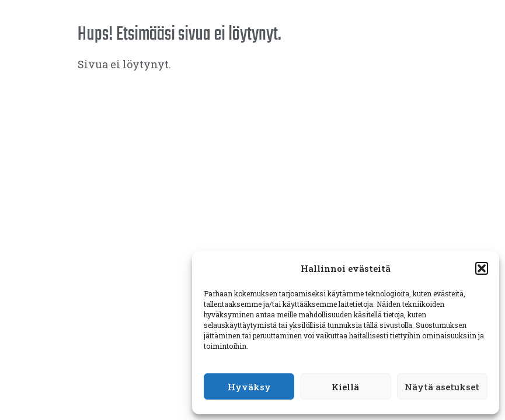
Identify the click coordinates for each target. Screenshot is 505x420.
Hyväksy (249, 387)
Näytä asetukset (442, 387)
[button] (482, 268)
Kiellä (345, 387)
